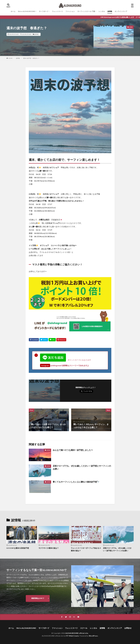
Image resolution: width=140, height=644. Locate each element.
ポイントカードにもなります (65, 360)
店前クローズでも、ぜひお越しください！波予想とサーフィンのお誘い (82, 467)
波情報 (110, 11)
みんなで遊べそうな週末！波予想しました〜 (73, 450)
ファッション (70, 11)
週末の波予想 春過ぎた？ (31, 58)
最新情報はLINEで (38, 598)
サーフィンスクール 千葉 (86, 11)
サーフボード (44, 11)
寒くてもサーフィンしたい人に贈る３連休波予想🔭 (76, 482)
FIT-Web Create (72, 636)
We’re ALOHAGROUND (27, 11)
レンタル (102, 11)
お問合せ (128, 628)
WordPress (93, 636)
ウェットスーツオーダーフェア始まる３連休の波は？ (86, 549)
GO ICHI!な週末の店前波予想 (18, 548)
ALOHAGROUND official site (77, 633)
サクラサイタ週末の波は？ (49, 548)
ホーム (13, 11)
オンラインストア (121, 11)
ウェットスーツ (57, 11)
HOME (10, 58)
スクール (84, 628)
